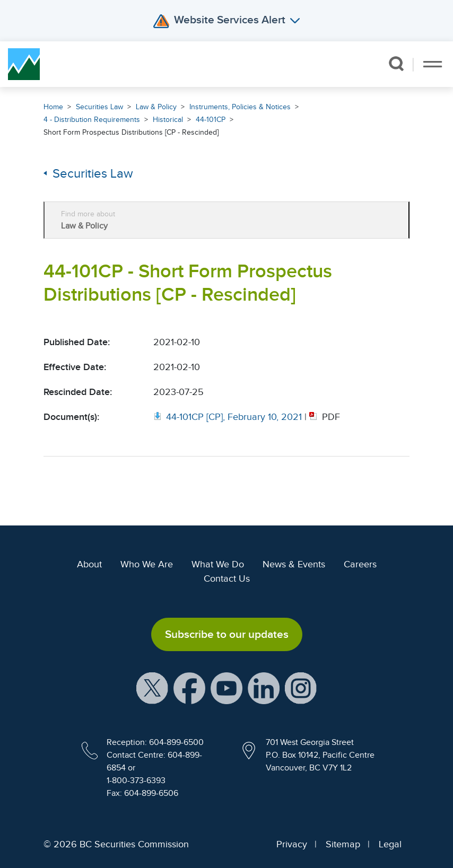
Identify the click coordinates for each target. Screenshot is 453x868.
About (89, 564)
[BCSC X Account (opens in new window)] (152, 688)
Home (53, 107)
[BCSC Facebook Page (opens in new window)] (189, 688)
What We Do (218, 564)
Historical (168, 120)
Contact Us (227, 578)
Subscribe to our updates (227, 634)
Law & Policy (156, 107)
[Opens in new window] (229, 417)
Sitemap (343, 844)
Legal (390, 844)
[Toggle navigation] (433, 64)
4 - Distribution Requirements (92, 120)
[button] (396, 64)
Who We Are (147, 564)
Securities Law (99, 107)
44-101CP (211, 120)
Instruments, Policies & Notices (240, 107)
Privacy (292, 844)
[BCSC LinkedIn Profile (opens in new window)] (264, 688)
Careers (360, 564)
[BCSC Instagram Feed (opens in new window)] (301, 688)
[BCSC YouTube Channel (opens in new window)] (227, 688)
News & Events (294, 564)
